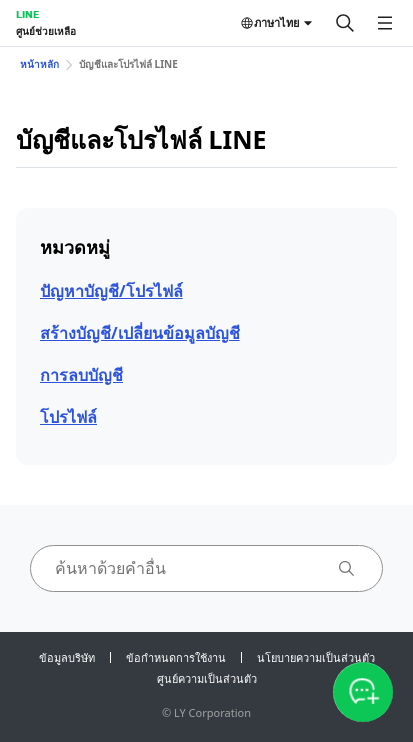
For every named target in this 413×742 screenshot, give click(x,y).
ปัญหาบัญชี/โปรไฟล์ (111, 291)
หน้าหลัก (39, 64)
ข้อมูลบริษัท (67, 657)
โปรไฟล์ (68, 417)
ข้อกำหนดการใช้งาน (176, 657)
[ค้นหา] (345, 23)
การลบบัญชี (81, 375)
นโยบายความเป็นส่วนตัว (316, 657)
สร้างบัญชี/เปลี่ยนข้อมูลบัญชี (140, 333)
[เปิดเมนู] (385, 23)
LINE (27, 14)
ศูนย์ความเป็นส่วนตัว (207, 678)
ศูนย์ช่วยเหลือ (46, 31)
